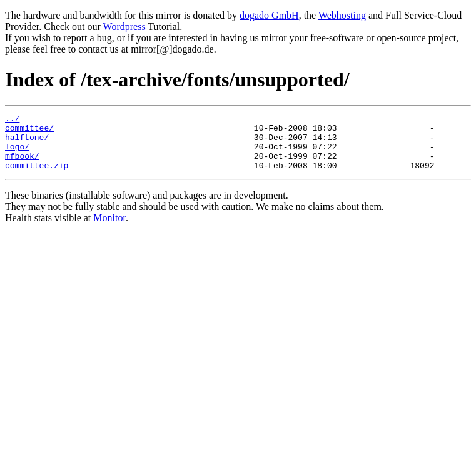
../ (12, 120)
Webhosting (342, 15)
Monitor (109, 229)
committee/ (29, 131)
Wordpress (124, 27)
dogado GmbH (269, 15)
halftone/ (27, 142)
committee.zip (37, 176)
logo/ (17, 154)
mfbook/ (22, 165)
